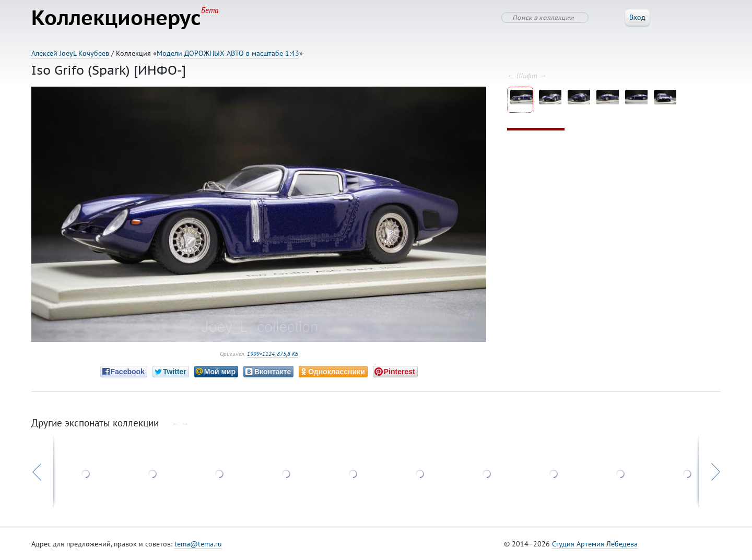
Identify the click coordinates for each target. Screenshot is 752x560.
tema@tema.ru (198, 544)
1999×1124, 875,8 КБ (273, 354)
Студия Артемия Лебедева (595, 544)
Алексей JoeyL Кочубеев (70, 53)
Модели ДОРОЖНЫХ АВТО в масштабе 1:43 (228, 53)
